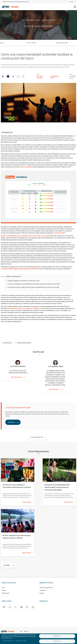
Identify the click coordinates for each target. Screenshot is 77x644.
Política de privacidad (8, 641)
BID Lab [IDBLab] (26, 631)
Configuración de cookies (21, 641)
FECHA (71, 74)
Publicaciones (6, 593)
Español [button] (71, 2)
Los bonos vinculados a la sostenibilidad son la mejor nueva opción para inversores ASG (34, 284)
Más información (18, 377)
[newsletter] (33, 607)
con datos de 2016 (59, 233)
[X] (16, 607)
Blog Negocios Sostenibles (33, 20)
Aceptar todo (57, 641)
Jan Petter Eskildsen (40, 77)
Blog (3, 588)
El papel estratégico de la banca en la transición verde (24, 281)
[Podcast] (27, 607)
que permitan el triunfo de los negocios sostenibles (24, 308)
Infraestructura (7, 343)
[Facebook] (4, 607)
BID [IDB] (21, 631)
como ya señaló (26, 167)
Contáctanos (43, 590)
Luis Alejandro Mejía (55, 77)
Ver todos (9, 565)
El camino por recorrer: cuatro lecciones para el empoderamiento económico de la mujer (33, 287)
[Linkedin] (10, 607)
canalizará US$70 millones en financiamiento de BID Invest (20, 269)
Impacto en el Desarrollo (49, 20)
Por (38, 74)
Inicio (23, 20)
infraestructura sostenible (24, 343)
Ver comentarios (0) (37, 437)
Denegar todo (57, 636)
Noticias (4, 590)
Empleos (42, 593)
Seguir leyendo (27, 502)
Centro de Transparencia (46, 588)
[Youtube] (21, 607)
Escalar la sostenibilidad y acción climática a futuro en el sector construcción (25, 236)
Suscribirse (13, 422)
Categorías (47, 43)
